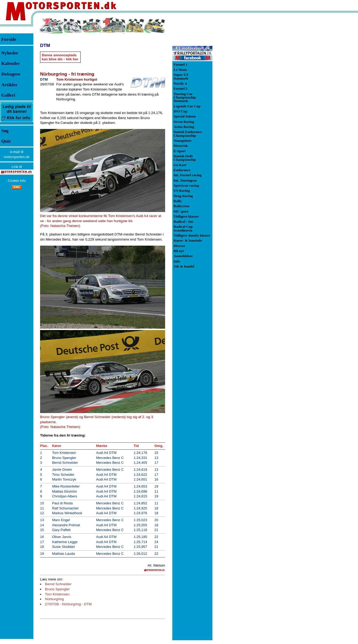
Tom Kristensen (57, 594)
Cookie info (17, 181)
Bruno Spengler (57, 589)
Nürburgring (54, 599)
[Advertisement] (240, 97)
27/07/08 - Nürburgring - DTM (68, 604)
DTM (45, 45)
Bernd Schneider (58, 584)
